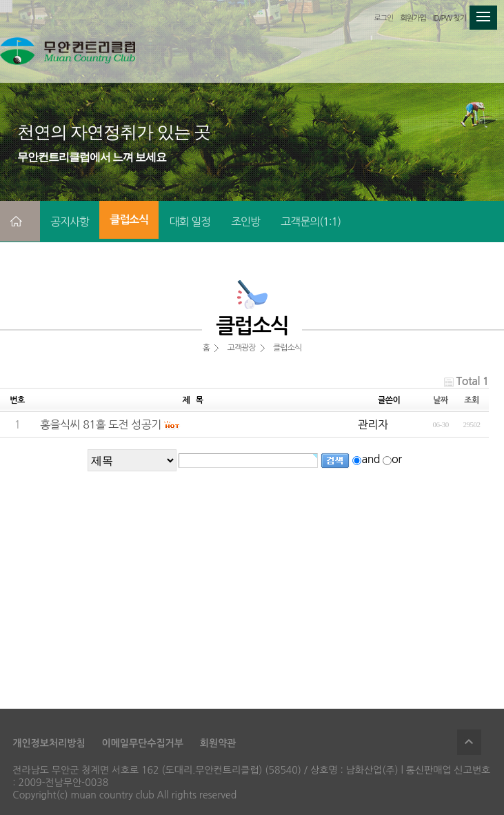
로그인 (383, 18)
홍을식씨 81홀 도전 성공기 (101, 424)
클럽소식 (129, 220)
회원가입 (413, 18)
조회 (472, 400)
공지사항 (70, 222)
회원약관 (218, 743)
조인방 (245, 222)
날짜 (441, 400)
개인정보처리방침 (49, 743)
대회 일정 (190, 222)
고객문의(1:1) (311, 222)
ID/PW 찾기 (450, 18)
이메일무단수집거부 (142, 743)
